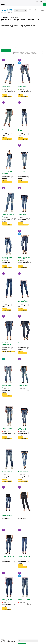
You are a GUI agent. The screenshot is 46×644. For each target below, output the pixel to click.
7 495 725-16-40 (6, 1)
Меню (3, 4)
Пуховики (4, 21)
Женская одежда (6, 19)
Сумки (39, 19)
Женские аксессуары (19, 19)
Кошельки (31, 19)
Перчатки (20, 21)
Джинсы (12, 21)
